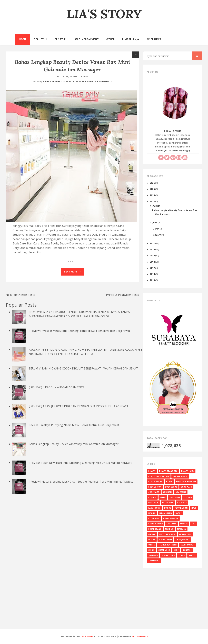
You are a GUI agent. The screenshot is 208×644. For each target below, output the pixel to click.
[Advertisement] (104, 604)
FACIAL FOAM (154, 508)
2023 (153, 195)
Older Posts (132, 297)
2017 (153, 268)
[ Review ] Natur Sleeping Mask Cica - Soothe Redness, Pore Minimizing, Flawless (81, 484)
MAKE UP (169, 529)
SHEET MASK (164, 550)
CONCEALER (154, 492)
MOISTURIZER (185, 534)
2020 (153, 249)
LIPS (194, 524)
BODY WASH (186, 487)
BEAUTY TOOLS (155, 482)
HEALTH (152, 513)
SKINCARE (187, 550)
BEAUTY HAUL (188, 471)
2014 (153, 274)
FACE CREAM (168, 503)
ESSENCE (152, 497)
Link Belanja (131, 39)
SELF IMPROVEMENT (168, 545)
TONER (182, 555)
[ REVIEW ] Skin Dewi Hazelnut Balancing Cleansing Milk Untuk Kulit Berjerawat (80, 465)
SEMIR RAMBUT (188, 545)
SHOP (176, 550)
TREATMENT (154, 561)
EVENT (163, 497)
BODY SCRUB (171, 487)
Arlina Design (140, 636)
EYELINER (188, 497)
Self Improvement (87, 39)
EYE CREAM (175, 497)
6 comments (105, 82)
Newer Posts (27, 297)
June (155, 223)
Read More (72, 274)
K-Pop (179, 513)
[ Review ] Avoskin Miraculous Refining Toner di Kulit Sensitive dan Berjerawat (79, 333)
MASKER (152, 534)
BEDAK (169, 482)
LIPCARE (184, 524)
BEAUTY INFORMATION (159, 476)
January (157, 235)
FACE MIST (182, 503)
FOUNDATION (181, 508)
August (157, 206)
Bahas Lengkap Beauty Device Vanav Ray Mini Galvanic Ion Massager (74, 446)
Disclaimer (154, 39)
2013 (153, 280)
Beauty (39, 39)
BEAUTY (70, 82)
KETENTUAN (154, 518)
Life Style (59, 39)
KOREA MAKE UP (171, 518)
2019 (153, 255)
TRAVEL (192, 555)
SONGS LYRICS (168, 555)
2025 (153, 189)
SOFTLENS (153, 555)
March (156, 229)
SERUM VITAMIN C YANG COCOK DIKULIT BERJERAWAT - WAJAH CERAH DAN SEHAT (83, 371)
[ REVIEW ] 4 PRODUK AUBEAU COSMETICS (57, 390)
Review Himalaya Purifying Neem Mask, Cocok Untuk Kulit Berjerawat (74, 427)
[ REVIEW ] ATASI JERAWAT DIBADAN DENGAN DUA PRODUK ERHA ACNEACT (79, 408)
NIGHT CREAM (165, 540)
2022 (153, 201)
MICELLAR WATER (167, 534)
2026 (153, 183)
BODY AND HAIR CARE (186, 482)
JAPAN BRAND (166, 513)
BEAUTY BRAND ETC (168, 471)
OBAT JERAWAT (183, 540)
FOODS (168, 508)
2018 (153, 262)
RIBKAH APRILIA (52, 82)
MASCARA (181, 529)
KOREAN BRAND (156, 524)
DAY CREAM (181, 492)
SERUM (151, 550)
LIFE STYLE (171, 524)
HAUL (194, 508)
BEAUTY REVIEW (85, 82)
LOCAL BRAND (155, 529)
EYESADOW (153, 503)
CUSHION (167, 492)
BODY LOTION (155, 487)
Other (111, 39)
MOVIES (152, 540)
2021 (153, 243)
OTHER (152, 545)
